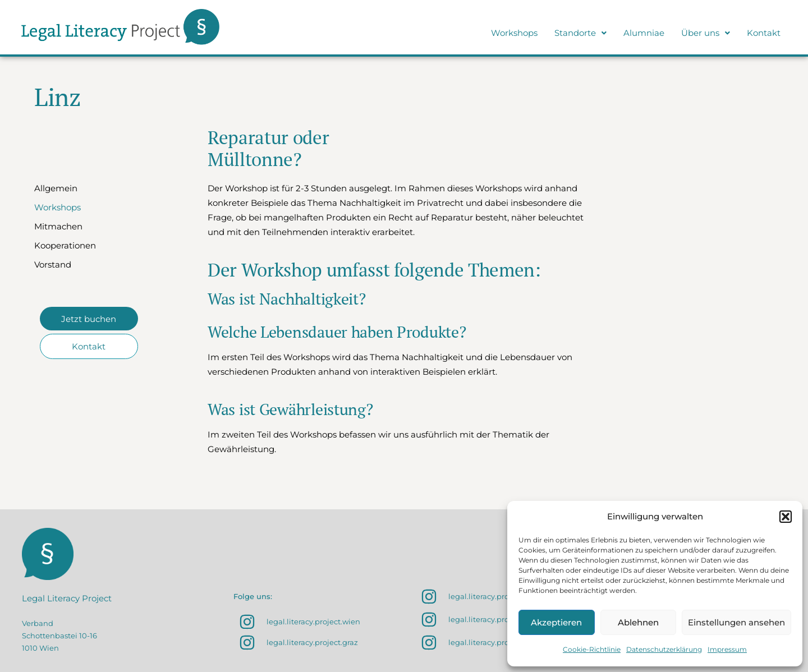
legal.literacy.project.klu (492, 619)
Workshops (514, 33)
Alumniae (644, 33)
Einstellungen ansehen (736, 622)
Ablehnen (638, 622)
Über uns (706, 33)
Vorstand (53, 264)
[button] (786, 517)
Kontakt (764, 33)
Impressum (727, 649)
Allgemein (56, 188)
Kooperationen (65, 245)
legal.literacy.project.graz (312, 642)
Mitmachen (58, 226)
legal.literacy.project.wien (313, 622)
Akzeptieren (556, 622)
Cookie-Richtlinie (592, 649)
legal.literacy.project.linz (493, 642)
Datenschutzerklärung (664, 649)
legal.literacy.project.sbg (493, 596)
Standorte (580, 33)
